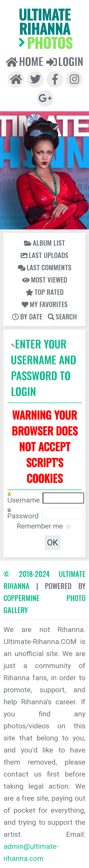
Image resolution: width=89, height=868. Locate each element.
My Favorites (45, 304)
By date (27, 316)
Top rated (45, 292)
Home (24, 61)
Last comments (45, 267)
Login (65, 61)
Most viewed (45, 279)
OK (52, 543)
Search (62, 316)
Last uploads (44, 255)
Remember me (41, 526)
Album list (44, 243)
